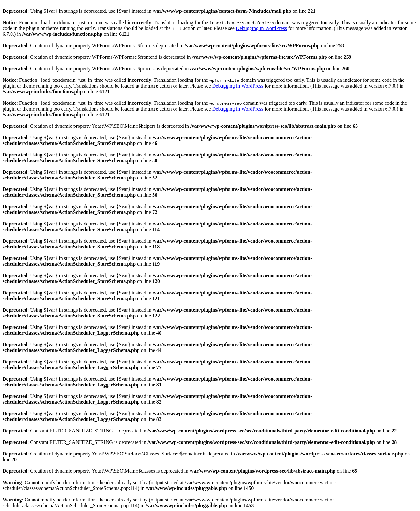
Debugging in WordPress (261, 28)
